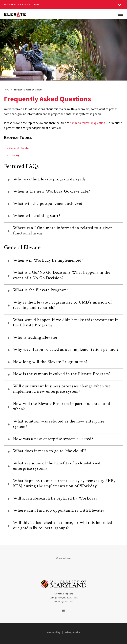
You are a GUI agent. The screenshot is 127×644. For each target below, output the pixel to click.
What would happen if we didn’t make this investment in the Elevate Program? (66, 322)
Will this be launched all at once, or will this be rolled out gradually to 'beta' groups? (63, 525)
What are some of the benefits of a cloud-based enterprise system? (57, 466)
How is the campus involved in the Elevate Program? (62, 374)
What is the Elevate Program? (41, 290)
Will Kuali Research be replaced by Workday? (55, 498)
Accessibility (53, 632)
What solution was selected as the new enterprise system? (59, 424)
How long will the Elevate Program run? (50, 362)
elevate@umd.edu (63, 601)
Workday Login (63, 558)
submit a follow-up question (88, 123)
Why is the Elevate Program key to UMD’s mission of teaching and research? (63, 305)
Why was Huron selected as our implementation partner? (66, 349)
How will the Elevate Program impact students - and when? (62, 406)
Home (6, 90)
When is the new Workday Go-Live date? (52, 191)
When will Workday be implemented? (48, 260)
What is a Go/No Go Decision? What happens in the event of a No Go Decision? (62, 275)
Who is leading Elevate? (35, 337)
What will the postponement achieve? (48, 203)
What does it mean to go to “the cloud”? (50, 451)
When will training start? (37, 216)
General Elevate (19, 148)
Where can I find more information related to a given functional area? (63, 231)
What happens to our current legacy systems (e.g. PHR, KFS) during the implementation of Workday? (64, 483)
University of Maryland (22, 5)
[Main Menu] (121, 14)
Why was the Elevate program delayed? (49, 179)
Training (14, 155)
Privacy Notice (73, 632)
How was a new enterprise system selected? (53, 439)
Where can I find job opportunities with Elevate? (59, 510)
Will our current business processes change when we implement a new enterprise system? (62, 389)
